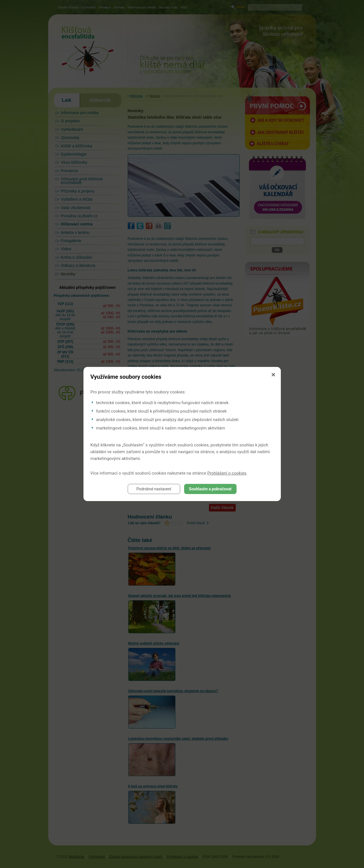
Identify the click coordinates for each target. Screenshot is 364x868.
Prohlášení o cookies (227, 473)
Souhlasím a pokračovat (210, 489)
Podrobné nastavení (154, 489)
